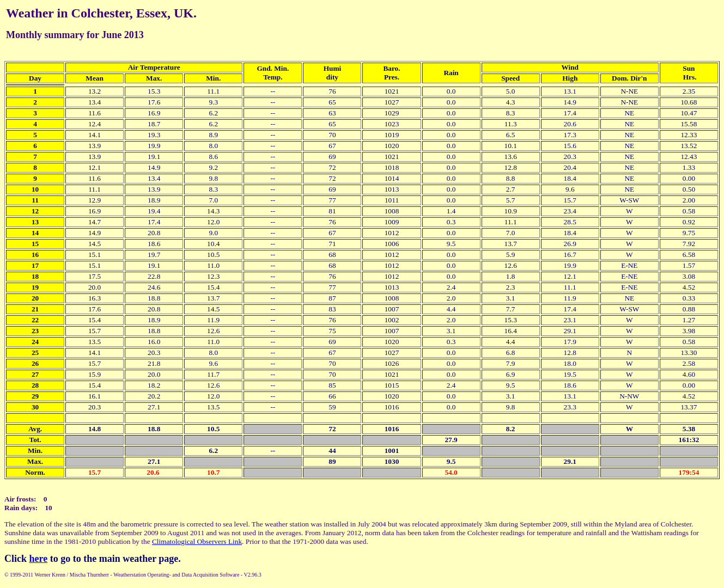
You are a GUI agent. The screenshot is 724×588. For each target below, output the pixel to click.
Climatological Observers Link (197, 541)
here (39, 559)
